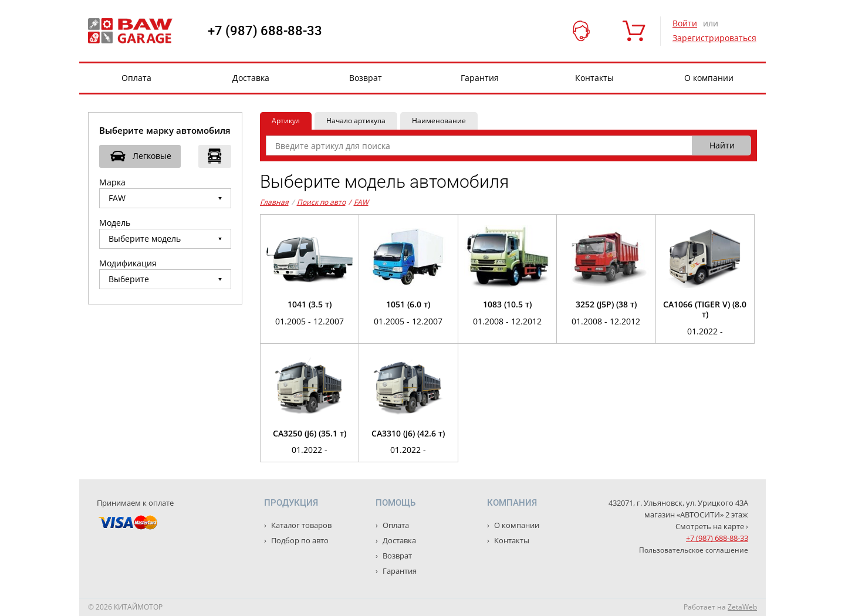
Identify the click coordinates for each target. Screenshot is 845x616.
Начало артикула (356, 121)
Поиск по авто (321, 202)
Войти (685, 23)
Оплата (136, 78)
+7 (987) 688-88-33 (265, 31)
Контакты (594, 78)
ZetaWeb (742, 607)
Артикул (286, 121)
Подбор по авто (299, 540)
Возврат (366, 78)
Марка (112, 182)
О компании (709, 78)
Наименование (439, 121)
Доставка (251, 78)
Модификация (128, 263)
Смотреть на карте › (712, 526)
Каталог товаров (300, 525)
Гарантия (480, 78)
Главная (274, 202)
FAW (359, 202)
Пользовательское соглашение (694, 550)
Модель (115, 223)
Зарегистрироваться (714, 38)
